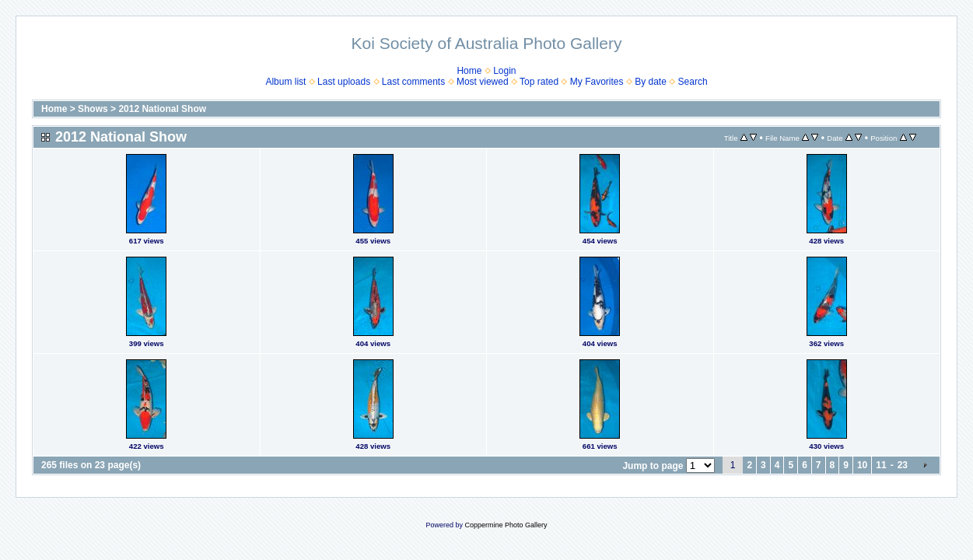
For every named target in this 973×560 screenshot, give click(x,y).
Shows (93, 109)
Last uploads (344, 82)
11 (881, 465)
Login (504, 71)
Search (693, 82)
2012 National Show (162, 109)
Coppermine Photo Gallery (506, 525)
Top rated (539, 82)
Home (469, 71)
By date (651, 82)
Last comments (413, 82)
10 (862, 465)
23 (903, 465)
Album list (285, 82)
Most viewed (483, 82)
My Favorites (597, 82)
